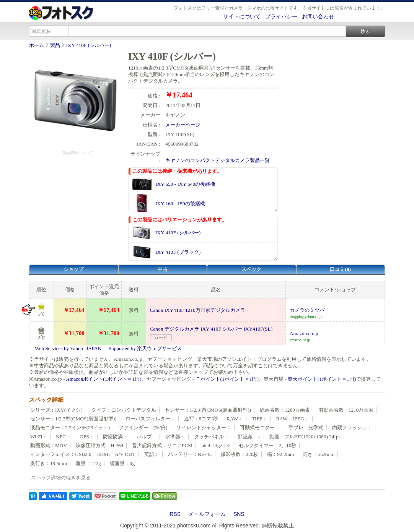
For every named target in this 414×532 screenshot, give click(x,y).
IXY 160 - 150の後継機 (180, 204)
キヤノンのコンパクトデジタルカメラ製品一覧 (218, 160)
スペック (251, 269)
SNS (239, 514)
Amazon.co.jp (304, 333)
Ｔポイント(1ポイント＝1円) (227, 379)
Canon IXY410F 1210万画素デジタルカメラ (198, 310)
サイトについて (242, 16)
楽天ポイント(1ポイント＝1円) (322, 379)
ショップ (73, 269)
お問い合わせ (318, 16)
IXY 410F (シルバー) (88, 45)
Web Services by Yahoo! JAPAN (68, 348)
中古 (163, 269)
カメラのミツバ (307, 310)
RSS (175, 514)
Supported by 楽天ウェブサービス (145, 348)
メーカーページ (183, 125)
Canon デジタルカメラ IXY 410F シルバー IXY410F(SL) (211, 329)
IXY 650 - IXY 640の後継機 (185, 184)
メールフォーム (207, 514)
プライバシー (281, 16)
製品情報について (78, 153)
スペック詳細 (46, 400)
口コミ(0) (340, 269)
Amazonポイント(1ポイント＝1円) (103, 379)
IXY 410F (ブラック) (178, 252)
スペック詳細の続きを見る (61, 478)
